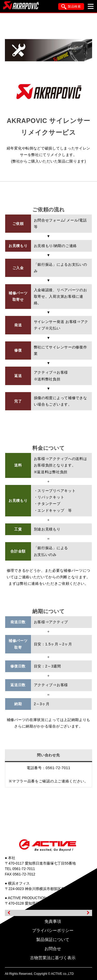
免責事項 (53, 921)
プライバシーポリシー (53, 930)
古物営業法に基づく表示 (53, 958)
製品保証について (53, 940)
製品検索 (71, 7)
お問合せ (53, 949)
